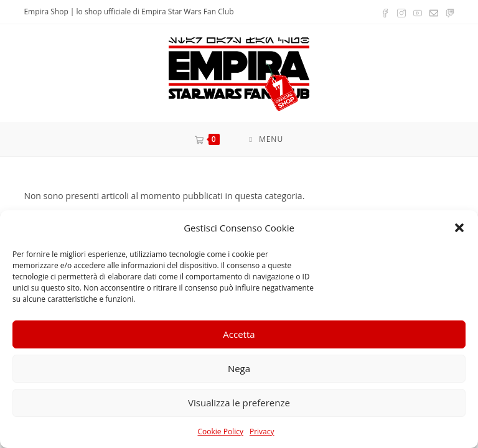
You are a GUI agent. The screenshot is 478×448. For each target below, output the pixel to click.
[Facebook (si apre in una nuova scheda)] (385, 12)
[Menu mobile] (266, 139)
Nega (239, 368)
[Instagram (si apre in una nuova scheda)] (401, 12)
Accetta (239, 334)
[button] (459, 228)
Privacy (262, 432)
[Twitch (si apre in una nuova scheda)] (448, 12)
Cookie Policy (220, 432)
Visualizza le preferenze (239, 403)
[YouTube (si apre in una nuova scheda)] (418, 12)
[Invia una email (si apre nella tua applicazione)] (434, 12)
